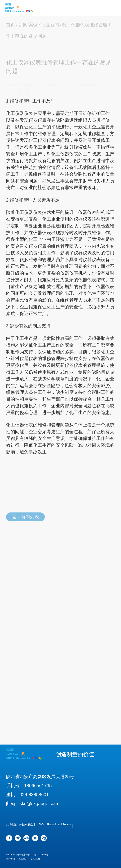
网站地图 (35, 859)
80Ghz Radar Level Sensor (55, 824)
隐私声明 (23, 859)
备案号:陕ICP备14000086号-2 (36, 855)
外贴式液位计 (27, 824)
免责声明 (10, 859)
